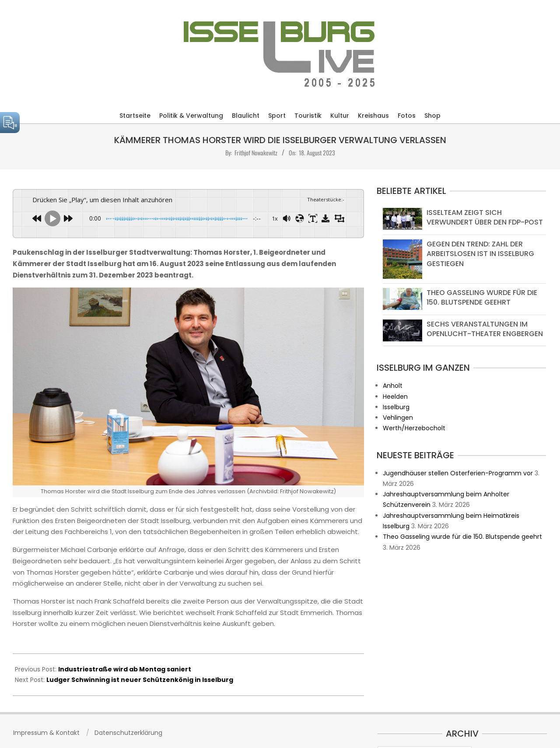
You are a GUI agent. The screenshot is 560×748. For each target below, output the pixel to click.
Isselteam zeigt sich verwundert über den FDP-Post (485, 217)
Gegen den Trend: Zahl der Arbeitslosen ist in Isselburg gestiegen (480, 254)
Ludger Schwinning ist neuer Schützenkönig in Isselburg (140, 680)
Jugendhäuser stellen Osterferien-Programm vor (458, 473)
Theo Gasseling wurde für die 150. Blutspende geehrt (482, 297)
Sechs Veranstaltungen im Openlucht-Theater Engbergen (485, 329)
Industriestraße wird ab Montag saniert (125, 669)
